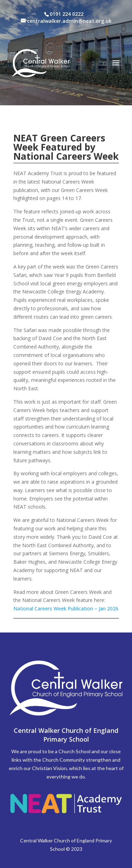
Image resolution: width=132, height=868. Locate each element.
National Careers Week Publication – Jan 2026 (66, 608)
